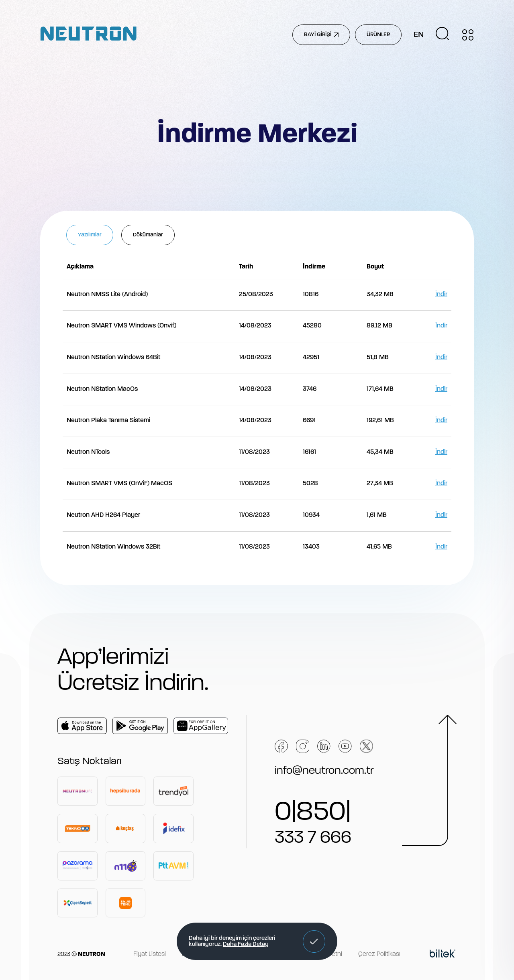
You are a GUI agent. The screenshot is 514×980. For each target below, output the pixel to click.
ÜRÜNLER (378, 35)
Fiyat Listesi (150, 954)
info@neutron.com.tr (324, 771)
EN (419, 35)
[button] (314, 941)
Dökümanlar (148, 235)
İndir (441, 295)
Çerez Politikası (379, 954)
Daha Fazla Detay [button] (246, 944)
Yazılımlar (90, 235)
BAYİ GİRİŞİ (321, 35)
